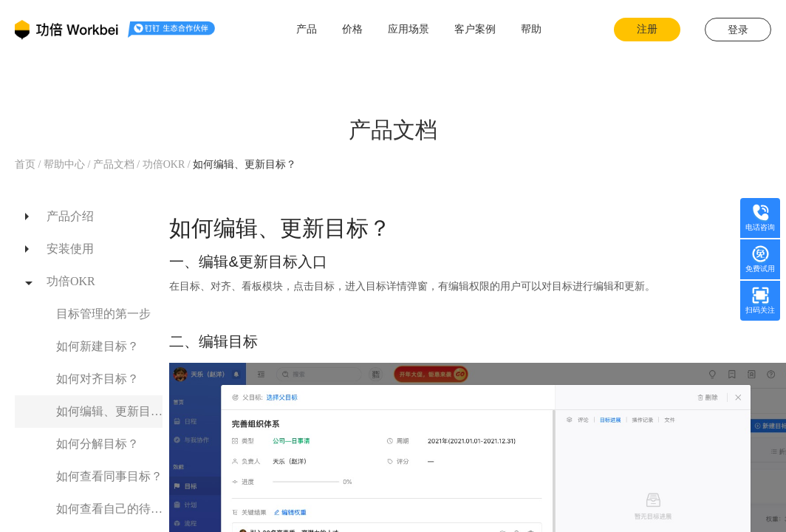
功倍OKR (165, 164)
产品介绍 (70, 216)
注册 (647, 29)
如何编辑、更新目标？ (109, 411)
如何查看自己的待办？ (109, 509)
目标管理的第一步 (103, 314)
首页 (27, 164)
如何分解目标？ (98, 444)
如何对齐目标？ (98, 379)
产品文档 (113, 164)
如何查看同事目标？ (109, 476)
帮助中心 (64, 164)
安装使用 (70, 249)
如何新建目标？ (98, 346)
